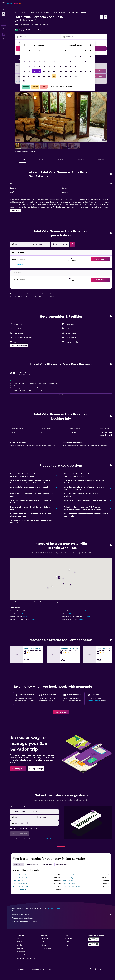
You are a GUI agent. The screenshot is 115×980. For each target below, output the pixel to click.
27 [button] (44, 76)
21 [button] (49, 71)
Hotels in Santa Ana (19, 889)
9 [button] (24, 66)
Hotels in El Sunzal (67, 881)
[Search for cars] (4, 18)
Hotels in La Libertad (20, 878)
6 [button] (44, 61)
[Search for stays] (4, 14)
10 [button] (29, 66)
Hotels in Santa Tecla (68, 884)
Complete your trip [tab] (63, 865)
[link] (61, 712)
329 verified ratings (35, 30)
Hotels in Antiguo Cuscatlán (22, 887)
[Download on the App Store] (94, 944)
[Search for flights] (4, 10)
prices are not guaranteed (55, 908)
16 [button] (24, 71)
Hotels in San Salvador (44, 12)
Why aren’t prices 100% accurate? (62, 922)
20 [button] (44, 71)
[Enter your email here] (36, 823)
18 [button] (34, 71)
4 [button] (34, 61)
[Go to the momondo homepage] (14, 3)
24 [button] (29, 76)
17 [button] (29, 71)
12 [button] (39, 66)
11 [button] (34, 66)
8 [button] (54, 61)
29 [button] (54, 76)
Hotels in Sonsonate (68, 875)
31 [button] (29, 81)
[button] (4, 3)
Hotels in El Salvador (30, 12)
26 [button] (39, 76)
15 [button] (54, 66)
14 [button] (49, 66)
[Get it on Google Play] (94, 939)
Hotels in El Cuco (19, 881)
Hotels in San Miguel (68, 878)
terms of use (37, 838)
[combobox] (36, 812)
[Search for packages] (4, 23)
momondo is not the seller (62, 914)
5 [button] (39, 61)
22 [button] (54, 71)
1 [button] (54, 56)
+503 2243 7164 (21, 27)
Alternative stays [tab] (33, 865)
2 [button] (24, 61)
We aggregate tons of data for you (62, 918)
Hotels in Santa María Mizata (71, 887)
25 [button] (34, 76)
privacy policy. (47, 838)
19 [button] (39, 71)
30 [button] (24, 81)
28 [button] (49, 76)
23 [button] (24, 76)
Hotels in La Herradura (20, 875)
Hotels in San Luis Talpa (21, 884)
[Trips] (4, 28)
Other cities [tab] (18, 865)
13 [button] (44, 66)
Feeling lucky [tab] (47, 865)
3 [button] (29, 61)
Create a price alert (94, 701)
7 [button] (49, 61)
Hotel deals (18, 12)
